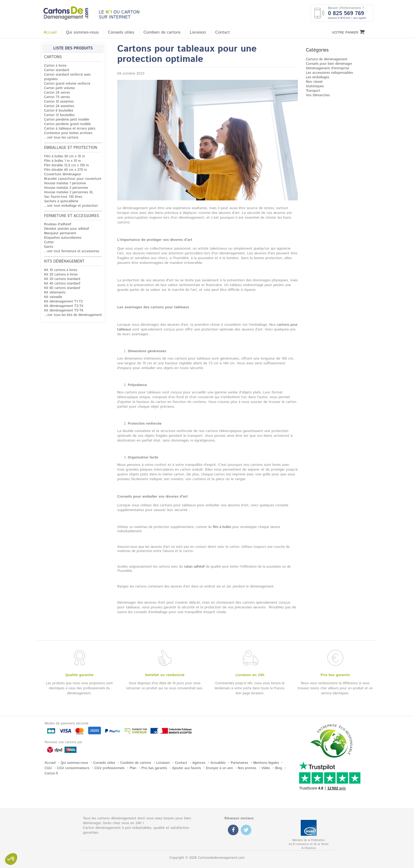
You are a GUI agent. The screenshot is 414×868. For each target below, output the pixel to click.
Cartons (53, 57)
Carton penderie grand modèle (67, 124)
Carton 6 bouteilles (59, 111)
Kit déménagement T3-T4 (64, 306)
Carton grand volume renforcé (67, 84)
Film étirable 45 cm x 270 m (65, 170)
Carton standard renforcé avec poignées (68, 77)
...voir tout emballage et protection (71, 206)
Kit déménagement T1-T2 (63, 302)
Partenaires (239, 763)
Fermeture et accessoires (72, 216)
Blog (279, 768)
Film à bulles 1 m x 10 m (62, 161)
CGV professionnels (110, 768)
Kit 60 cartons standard (62, 288)
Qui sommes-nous (82, 33)
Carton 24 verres (57, 93)
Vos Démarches (318, 95)
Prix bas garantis (154, 768)
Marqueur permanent (60, 233)
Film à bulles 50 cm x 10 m (64, 156)
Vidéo (266, 768)
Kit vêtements (55, 293)
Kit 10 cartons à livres (61, 270)
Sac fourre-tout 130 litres (63, 197)
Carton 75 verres (57, 97)
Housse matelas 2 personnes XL (69, 192)
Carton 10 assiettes (59, 102)
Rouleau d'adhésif (58, 224)
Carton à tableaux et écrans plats (70, 129)
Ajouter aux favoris (187, 768)
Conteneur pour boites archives (68, 133)
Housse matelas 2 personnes (66, 188)
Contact (222, 33)
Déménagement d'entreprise (327, 68)
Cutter (49, 242)
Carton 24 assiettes (59, 106)
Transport (313, 91)
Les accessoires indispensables (329, 73)
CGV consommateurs (73, 768)
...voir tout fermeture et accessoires (72, 251)
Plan (133, 768)
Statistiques (315, 86)
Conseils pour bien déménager (329, 64)
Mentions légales (266, 763)
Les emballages (317, 77)
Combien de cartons (162, 33)
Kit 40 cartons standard (62, 284)
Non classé (314, 82)
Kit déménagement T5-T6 (64, 311)
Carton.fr (51, 773)
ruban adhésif (194, 567)
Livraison (198, 33)
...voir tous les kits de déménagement (73, 315)
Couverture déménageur (63, 174)
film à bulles (222, 527)
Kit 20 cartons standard (62, 279)
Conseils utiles (121, 33)
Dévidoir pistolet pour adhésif (67, 229)
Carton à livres (55, 66)
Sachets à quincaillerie (61, 201)
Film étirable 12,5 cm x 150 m (66, 165)
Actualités (218, 763)
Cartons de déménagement (327, 59)
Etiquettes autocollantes (63, 238)
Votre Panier (348, 32)
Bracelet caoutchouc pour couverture (73, 179)
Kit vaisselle (53, 297)
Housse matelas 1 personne (65, 183)
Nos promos (247, 768)
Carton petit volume (59, 88)
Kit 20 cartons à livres (61, 275)
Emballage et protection (71, 148)
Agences (199, 763)
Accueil (50, 33)
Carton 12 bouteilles (59, 115)
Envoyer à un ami (219, 768)
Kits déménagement (64, 261)
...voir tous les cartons (61, 138)
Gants (49, 247)
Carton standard (57, 70)
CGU (48, 768)
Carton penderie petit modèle (67, 120)
